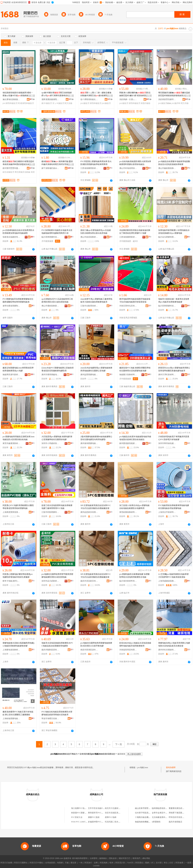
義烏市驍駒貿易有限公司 (50, 650)
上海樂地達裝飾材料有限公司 (11, 650)
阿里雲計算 (120, 863)
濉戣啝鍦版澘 (96, 103)
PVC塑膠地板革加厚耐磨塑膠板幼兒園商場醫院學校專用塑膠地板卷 (18, 300)
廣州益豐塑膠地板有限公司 (89, 375)
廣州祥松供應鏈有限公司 (167, 650)
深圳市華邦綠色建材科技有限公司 (167, 443)
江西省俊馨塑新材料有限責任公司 (89, 168)
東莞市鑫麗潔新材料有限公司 (11, 443)
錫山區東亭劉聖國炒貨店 (146, 808)
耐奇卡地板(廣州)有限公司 (11, 581)
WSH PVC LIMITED (80, 822)
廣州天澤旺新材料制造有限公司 (167, 375)
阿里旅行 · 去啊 (91, 863)
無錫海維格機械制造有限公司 (147, 822)
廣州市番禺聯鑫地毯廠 (50, 375)
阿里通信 (139, 863)
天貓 (67, 863)
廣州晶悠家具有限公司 (89, 512)
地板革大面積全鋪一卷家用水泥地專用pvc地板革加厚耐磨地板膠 (174, 300)
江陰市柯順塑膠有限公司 (50, 512)
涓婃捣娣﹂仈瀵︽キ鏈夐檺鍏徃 (128, 99)
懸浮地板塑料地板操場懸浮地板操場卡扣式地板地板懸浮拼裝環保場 (135, 300)
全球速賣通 (50, 863)
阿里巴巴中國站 (36, 863)
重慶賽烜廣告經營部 (177, 808)
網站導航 (146, 858)
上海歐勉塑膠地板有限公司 (11, 719)
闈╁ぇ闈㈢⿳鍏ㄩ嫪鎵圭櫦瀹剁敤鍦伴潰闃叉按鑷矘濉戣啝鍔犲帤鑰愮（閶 (96, 94)
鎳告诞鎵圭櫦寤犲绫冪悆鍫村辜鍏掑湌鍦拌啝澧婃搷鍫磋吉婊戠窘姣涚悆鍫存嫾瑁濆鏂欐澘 (18, 163)
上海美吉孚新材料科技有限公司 (167, 512)
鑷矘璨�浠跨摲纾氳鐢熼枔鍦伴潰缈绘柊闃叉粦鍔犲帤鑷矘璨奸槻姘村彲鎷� (57, 163)
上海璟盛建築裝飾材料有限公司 (167, 581)
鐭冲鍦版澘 (47, 103)
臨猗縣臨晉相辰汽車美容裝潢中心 (166, 808)
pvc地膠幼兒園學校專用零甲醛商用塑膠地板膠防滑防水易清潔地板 (57, 576)
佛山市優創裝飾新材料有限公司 (50, 306)
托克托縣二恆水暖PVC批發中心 (118, 822)
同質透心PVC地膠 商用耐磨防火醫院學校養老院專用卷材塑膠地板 (18, 507)
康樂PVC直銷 (94, 817)
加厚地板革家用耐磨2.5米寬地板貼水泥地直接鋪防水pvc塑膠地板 (174, 232)
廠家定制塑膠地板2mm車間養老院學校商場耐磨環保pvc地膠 (18, 369)
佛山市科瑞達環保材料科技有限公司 (128, 168)
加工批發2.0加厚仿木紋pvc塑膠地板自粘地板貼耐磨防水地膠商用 (134, 507)
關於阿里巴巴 (125, 858)
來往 (166, 863)
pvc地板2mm (143, 767)
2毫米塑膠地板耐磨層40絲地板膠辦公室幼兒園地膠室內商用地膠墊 (96, 438)
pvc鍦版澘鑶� (165, 103)
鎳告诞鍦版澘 (8, 172)
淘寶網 (60, 863)
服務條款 (103, 858)
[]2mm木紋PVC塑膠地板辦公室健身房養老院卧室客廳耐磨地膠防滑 (58, 369)
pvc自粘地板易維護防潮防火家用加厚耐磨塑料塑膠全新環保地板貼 (135, 163)
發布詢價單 (171, 767)
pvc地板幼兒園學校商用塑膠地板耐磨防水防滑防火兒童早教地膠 (96, 644)
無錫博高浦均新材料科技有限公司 (11, 375)
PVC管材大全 (77, 817)
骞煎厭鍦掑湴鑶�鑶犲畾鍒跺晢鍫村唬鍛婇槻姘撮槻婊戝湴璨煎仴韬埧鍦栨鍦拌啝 (174, 94)
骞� (32, 99)
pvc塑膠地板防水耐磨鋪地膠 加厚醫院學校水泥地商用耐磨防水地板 (134, 576)
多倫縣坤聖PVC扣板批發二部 (100, 822)
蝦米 (111, 863)
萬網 (147, 863)
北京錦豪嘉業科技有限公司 (163, 817)
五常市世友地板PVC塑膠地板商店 (102, 808)
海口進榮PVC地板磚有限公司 (84, 808)
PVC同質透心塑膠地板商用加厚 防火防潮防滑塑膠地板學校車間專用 (96, 163)
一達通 (188, 863)
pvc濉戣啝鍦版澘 (10, 103)
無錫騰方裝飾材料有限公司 (128, 375)
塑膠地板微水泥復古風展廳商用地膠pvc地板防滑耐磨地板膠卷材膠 (18, 644)
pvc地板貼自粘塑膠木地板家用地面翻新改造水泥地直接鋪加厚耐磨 (174, 163)
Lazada (96, 866)
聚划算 (74, 863)
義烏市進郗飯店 (175, 822)
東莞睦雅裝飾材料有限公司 (128, 512)
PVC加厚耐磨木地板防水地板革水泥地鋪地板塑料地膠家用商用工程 (57, 232)
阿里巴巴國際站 (21, 863)
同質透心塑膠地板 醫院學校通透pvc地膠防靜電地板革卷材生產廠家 (18, 576)
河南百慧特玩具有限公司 (128, 306)
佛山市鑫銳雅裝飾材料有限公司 (167, 168)
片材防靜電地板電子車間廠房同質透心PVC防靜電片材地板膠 (174, 438)
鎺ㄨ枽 (32, 96)
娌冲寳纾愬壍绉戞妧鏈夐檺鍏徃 (11, 168)
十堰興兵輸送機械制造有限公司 (148, 817)
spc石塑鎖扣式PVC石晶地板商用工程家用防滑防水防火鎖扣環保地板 (57, 300)
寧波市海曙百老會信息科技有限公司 (50, 719)
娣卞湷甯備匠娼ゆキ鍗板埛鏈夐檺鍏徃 (50, 168)
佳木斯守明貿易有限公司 (146, 813)
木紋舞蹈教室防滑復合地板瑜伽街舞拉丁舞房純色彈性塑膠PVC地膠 (135, 232)
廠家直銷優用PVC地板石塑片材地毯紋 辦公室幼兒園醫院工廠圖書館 (18, 713)
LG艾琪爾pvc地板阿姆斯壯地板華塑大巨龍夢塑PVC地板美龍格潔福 (173, 576)
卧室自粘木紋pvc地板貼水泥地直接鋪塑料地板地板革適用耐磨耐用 (135, 644)
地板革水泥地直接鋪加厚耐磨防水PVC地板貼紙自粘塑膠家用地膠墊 (57, 644)
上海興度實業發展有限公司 (11, 512)
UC (152, 863)
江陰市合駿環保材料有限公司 (89, 306)
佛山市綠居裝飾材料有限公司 (89, 237)
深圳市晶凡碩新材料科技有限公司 (50, 581)
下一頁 (119, 744)
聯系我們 (136, 858)
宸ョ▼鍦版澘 (58, 103)
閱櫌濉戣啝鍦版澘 (26, 103)
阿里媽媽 (104, 863)
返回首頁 (121, 754)
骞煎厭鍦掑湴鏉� (22, 172)
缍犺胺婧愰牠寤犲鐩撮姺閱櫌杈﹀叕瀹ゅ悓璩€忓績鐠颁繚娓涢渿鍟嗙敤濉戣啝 (19, 94)
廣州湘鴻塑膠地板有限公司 (89, 443)
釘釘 (171, 863)
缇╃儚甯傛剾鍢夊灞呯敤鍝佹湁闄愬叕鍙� (89, 99)
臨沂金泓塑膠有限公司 (167, 237)
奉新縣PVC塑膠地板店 (81, 813)
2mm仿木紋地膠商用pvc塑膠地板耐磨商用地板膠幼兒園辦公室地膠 (96, 369)
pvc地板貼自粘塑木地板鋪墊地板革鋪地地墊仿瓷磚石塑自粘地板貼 (135, 438)
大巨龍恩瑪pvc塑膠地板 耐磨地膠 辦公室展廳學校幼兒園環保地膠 (57, 438)
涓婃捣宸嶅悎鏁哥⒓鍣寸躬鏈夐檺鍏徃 (167, 99)
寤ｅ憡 (110, 96)
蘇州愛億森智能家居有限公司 (128, 443)
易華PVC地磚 (111, 817)
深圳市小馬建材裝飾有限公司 (50, 443)
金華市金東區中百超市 (161, 813)
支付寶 (159, 863)
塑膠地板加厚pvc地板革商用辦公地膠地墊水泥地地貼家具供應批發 (174, 644)
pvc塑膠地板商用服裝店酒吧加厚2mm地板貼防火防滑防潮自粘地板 (18, 438)
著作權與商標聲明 (80, 858)
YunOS (130, 863)
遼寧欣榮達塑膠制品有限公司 (11, 306)
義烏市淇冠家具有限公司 (89, 581)
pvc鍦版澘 (85, 103)
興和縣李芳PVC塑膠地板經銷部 (101, 813)
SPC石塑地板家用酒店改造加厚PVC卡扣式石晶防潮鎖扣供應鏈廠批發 (96, 507)
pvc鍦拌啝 (176, 103)
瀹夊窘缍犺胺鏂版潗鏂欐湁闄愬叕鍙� (11, 99)
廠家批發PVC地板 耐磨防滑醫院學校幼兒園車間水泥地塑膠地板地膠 (135, 369)
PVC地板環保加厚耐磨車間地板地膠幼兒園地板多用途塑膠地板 (174, 507)
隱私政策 (113, 858)
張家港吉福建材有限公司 (11, 237)
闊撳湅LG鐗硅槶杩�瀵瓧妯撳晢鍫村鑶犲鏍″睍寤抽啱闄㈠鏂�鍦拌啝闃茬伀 (135, 94)
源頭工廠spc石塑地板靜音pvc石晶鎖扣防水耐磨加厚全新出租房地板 (96, 232)
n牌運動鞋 (156, 822)
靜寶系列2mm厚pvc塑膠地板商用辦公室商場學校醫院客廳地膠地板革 (174, 369)
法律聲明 (93, 858)
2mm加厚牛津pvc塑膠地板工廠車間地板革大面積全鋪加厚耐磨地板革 (96, 300)
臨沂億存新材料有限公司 (128, 581)
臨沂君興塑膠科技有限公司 (50, 237)
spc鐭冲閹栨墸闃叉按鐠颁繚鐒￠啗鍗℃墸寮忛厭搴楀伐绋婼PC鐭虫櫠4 (57, 94)
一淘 (80, 863)
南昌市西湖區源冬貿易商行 (89, 650)
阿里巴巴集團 (6, 863)
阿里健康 (179, 863)
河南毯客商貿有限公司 (128, 650)
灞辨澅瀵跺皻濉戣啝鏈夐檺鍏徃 (50, 99)
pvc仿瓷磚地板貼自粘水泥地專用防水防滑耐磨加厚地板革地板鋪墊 (18, 232)
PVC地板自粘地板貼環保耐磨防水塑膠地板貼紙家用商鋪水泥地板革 (57, 713)
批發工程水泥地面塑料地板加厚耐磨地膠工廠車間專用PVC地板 (57, 507)
